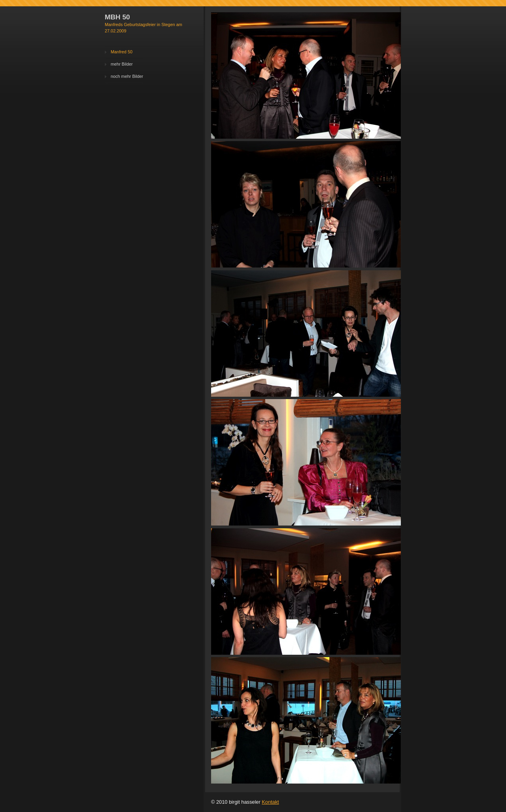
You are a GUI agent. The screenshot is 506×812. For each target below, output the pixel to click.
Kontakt (270, 802)
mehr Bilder (122, 64)
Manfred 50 (122, 52)
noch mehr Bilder (127, 76)
